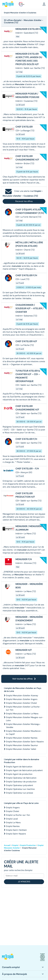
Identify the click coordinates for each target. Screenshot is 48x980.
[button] (44, 4)
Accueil (7, 845)
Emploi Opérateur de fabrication (21, 778)
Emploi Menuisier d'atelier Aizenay (22, 696)
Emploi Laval (12, 819)
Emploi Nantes (13, 826)
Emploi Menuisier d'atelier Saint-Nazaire (25, 742)
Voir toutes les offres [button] (24, 679)
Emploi (15, 845)
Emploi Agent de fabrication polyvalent (24, 770)
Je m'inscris (24, 882)
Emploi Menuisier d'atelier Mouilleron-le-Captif (24, 733)
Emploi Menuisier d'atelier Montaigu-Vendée (23, 726)
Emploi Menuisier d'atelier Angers (22, 699)
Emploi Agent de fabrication (19, 767)
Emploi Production (28, 845)
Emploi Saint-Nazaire (16, 834)
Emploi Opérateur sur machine (20, 789)
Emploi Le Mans (13, 822)
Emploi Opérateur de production (21, 782)
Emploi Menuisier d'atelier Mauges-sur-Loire (25, 719)
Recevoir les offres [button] (24, 201)
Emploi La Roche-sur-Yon (18, 815)
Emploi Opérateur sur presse (20, 793)
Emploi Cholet (13, 811)
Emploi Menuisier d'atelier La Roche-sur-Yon (23, 708)
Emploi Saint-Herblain (16, 830)
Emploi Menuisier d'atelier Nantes (22, 738)
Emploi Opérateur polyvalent (20, 785)
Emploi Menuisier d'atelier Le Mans (22, 714)
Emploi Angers (13, 808)
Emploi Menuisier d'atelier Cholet (21, 703)
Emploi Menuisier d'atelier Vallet (21, 749)
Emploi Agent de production (19, 774)
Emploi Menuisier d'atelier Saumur (22, 745)
